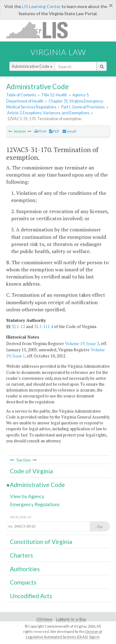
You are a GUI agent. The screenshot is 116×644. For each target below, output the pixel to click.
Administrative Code (32, 66)
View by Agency (27, 496)
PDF (54, 131)
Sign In (94, 637)
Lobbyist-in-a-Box (71, 619)
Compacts (23, 582)
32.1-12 (18, 326)
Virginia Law (58, 52)
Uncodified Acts (31, 596)
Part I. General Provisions (83, 107)
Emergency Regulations (35, 504)
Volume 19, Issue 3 (82, 344)
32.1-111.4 (43, 326)
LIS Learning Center (41, 6)
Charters (21, 555)
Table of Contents (21, 95)
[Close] (111, 5)
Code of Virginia (31, 471)
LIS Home (44, 619)
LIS (40, 30)
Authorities (25, 569)
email (69, 131)
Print (40, 131)
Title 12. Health (54, 95)
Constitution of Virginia (41, 542)
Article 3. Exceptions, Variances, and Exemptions (48, 113)
